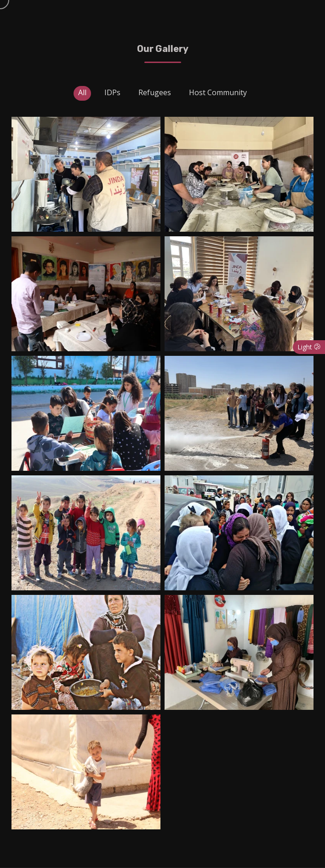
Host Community (218, 92)
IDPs (112, 92)
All (82, 92)
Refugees (155, 92)
